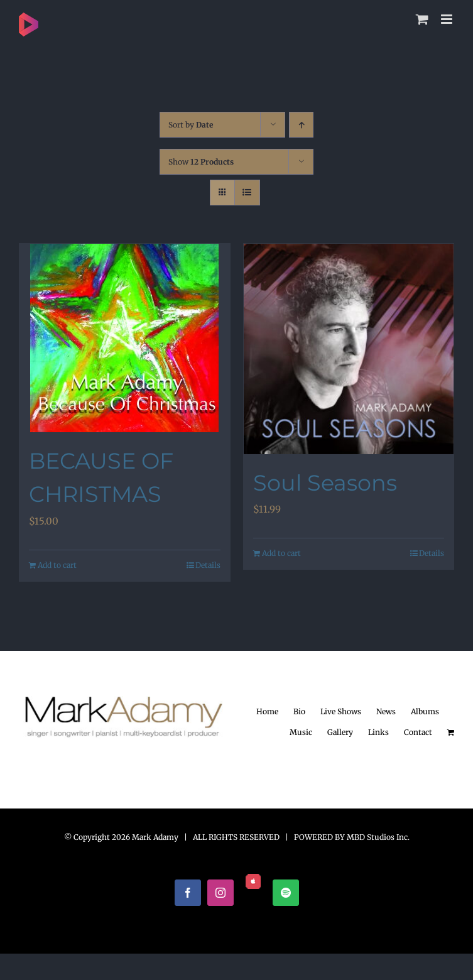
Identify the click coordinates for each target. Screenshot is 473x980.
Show (201, 162)
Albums (425, 711)
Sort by (191, 125)
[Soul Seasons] (349, 349)
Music (301, 732)
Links (378, 732)
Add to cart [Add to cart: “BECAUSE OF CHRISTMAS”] (57, 565)
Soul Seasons (325, 483)
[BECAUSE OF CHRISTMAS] (125, 338)
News (386, 711)
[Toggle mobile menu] (448, 19)
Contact (418, 732)
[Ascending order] (301, 125)
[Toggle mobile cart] (422, 19)
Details (208, 565)
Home (267, 711)
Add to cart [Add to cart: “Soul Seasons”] (281, 553)
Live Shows (341, 711)
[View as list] (247, 193)
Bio (299, 711)
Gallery (340, 732)
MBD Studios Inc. (378, 837)
